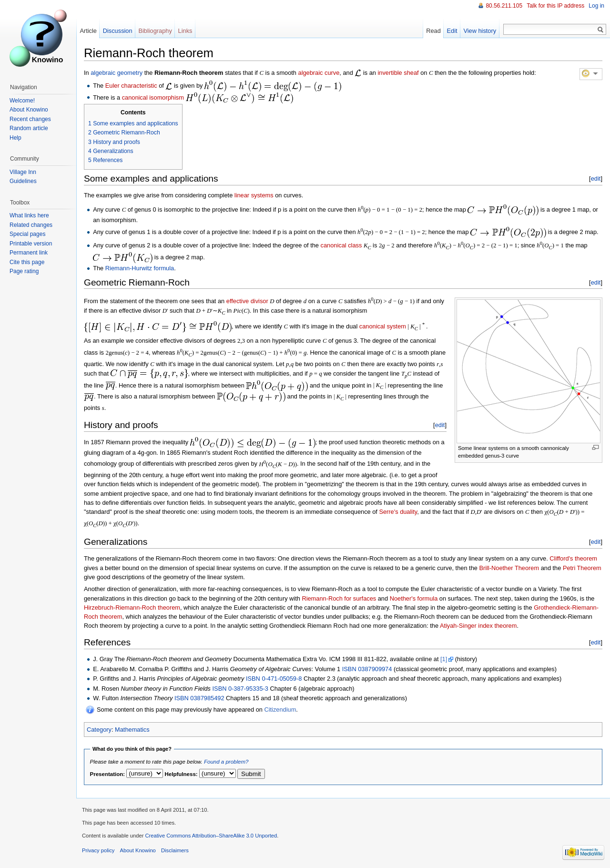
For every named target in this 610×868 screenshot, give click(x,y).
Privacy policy (98, 850)
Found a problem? (226, 762)
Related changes (31, 225)
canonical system (383, 326)
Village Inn (23, 172)
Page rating (24, 271)
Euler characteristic (131, 86)
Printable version (31, 244)
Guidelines (23, 181)
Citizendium (280, 710)
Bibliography (155, 31)
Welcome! (22, 101)
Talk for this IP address (555, 6)
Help (15, 138)
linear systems (254, 195)
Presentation (107, 774)
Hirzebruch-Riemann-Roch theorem (132, 608)
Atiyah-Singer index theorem (478, 626)
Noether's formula (414, 598)
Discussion (118, 31)
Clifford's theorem (573, 558)
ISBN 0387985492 (199, 698)
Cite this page (27, 262)
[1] (444, 659)
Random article (29, 128)
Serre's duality (398, 512)
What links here (29, 215)
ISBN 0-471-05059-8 (274, 679)
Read (433, 31)
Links (185, 31)
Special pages (27, 234)
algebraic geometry (117, 73)
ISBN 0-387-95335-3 (240, 689)
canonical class (341, 245)
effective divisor (247, 301)
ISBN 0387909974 (367, 669)
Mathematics (132, 730)
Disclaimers (175, 850)
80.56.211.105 (504, 6)
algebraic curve (319, 73)
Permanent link (29, 253)
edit (596, 179)
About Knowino (29, 110)
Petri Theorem (582, 568)
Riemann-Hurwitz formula (140, 268)
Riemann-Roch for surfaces (339, 598)
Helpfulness (180, 774)
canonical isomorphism (153, 97)
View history (480, 31)
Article (88, 31)
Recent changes (30, 119)
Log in (596, 6)
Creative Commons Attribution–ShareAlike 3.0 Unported (211, 836)
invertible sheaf (398, 73)
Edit (452, 31)
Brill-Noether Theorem (509, 568)
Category (99, 730)
